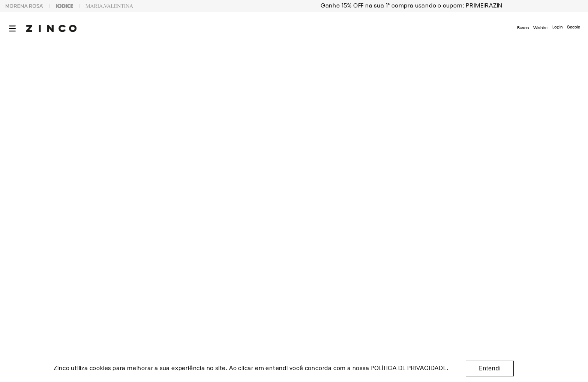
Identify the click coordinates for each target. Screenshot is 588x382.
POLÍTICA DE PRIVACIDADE (408, 369)
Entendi (490, 368)
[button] (12, 28)
